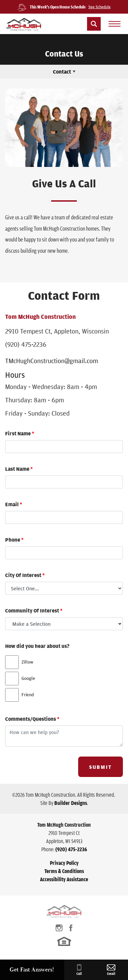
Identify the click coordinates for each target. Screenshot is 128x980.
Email (14, 504)
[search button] (94, 24)
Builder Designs (71, 803)
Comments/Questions (32, 719)
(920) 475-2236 (26, 344)
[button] (94, 24)
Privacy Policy (64, 863)
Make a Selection (31, 624)
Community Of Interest (34, 610)
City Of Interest (25, 575)
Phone (14, 540)
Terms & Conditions (64, 871)
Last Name (19, 469)
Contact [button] (62, 72)
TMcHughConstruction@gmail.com (52, 361)
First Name (20, 433)
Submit (101, 767)
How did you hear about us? (37, 646)
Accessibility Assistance (64, 879)
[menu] (114, 24)
